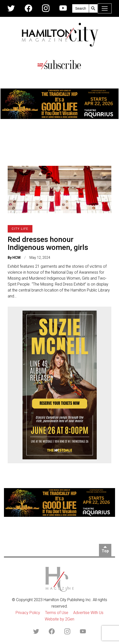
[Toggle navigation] (105, 8)
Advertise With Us (88, 613)
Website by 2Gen (59, 619)
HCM (16, 258)
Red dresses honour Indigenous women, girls (48, 243)
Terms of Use (57, 613)
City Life (20, 229)
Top (105, 551)
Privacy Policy (28, 613)
